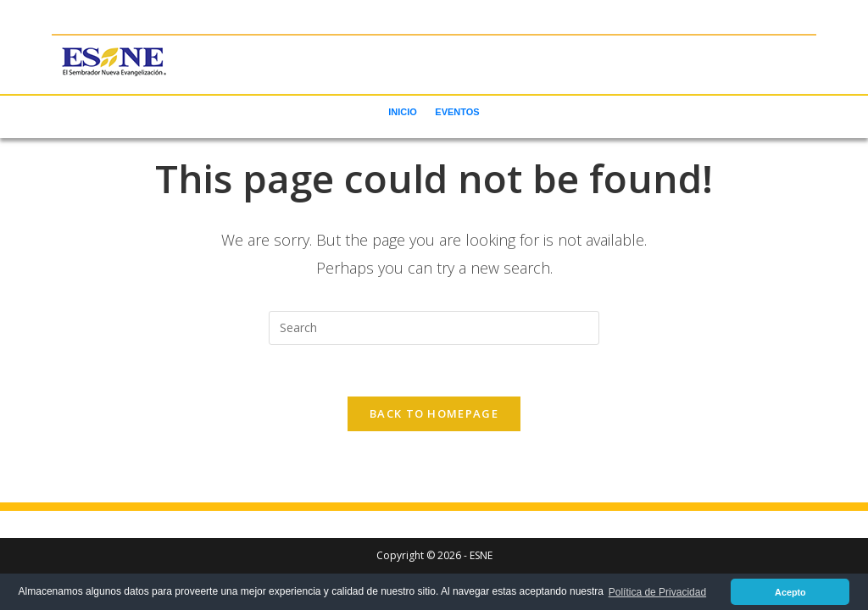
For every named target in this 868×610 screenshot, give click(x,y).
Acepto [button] (790, 592)
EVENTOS (457, 112)
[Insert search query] (434, 328)
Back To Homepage (434, 413)
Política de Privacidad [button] (657, 592)
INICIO (403, 112)
